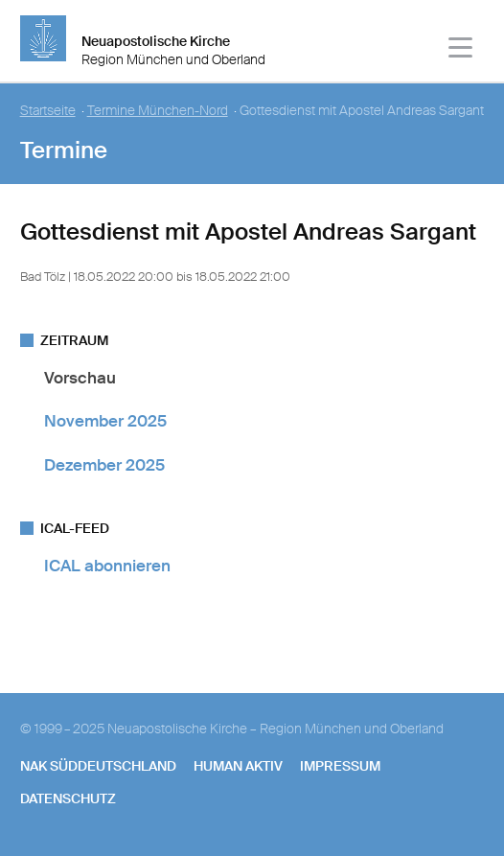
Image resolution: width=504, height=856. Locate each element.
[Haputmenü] (461, 50)
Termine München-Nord (158, 111)
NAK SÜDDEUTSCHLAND (98, 766)
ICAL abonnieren (107, 566)
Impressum (340, 766)
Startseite (48, 111)
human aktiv (238, 766)
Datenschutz (68, 798)
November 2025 (105, 421)
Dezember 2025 (104, 465)
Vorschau (80, 378)
